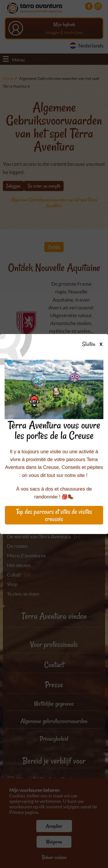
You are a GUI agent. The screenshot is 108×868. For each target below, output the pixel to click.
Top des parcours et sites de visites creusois (54, 515)
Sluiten (94, 344)
